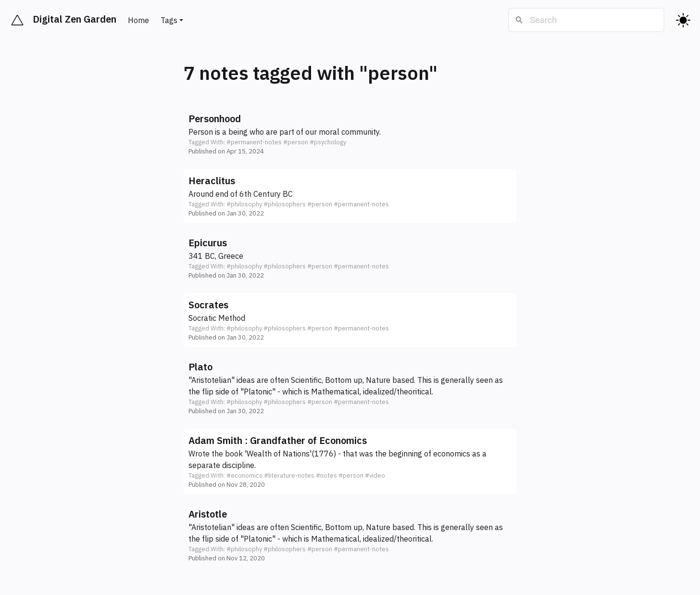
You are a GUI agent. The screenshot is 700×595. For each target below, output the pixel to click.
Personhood (215, 119)
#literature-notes (289, 475)
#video (375, 475)
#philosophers (285, 204)
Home (138, 20)
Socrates (208, 305)
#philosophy (244, 204)
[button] (350, 134)
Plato (200, 367)
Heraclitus (212, 181)
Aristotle (208, 514)
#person (296, 142)
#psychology (328, 142)
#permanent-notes (254, 142)
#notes (326, 475)
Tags (169, 20)
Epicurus (208, 243)
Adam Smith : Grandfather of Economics (278, 440)
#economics (244, 475)
